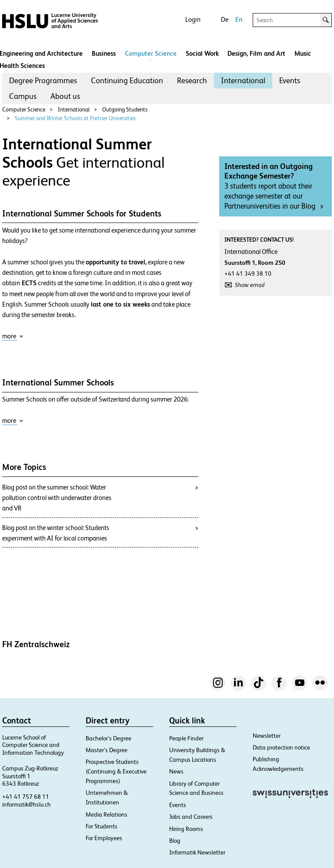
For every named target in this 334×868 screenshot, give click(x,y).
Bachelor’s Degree (109, 738)
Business (104, 53)
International (243, 80)
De (225, 19)
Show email (250, 285)
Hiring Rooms (186, 829)
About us (65, 96)
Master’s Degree (107, 750)
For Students (102, 826)
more (13, 336)
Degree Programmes (43, 80)
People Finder (186, 738)
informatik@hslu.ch (27, 804)
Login (193, 19)
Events (290, 80)
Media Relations (107, 814)
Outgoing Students (125, 110)
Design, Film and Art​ (256, 53)
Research (192, 80)
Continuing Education (127, 80)
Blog (175, 841)
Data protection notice (281, 747)
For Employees (104, 838)
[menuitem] (43, 81)
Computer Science (151, 53)
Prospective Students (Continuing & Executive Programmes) (116, 771)
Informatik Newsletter (197, 852)
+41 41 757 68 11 (26, 797)
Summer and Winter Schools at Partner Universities (75, 118)
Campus (23, 96)
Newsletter (267, 736)
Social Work (202, 53)
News (176, 771)
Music (303, 53)
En (239, 19)
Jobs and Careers (191, 817)
